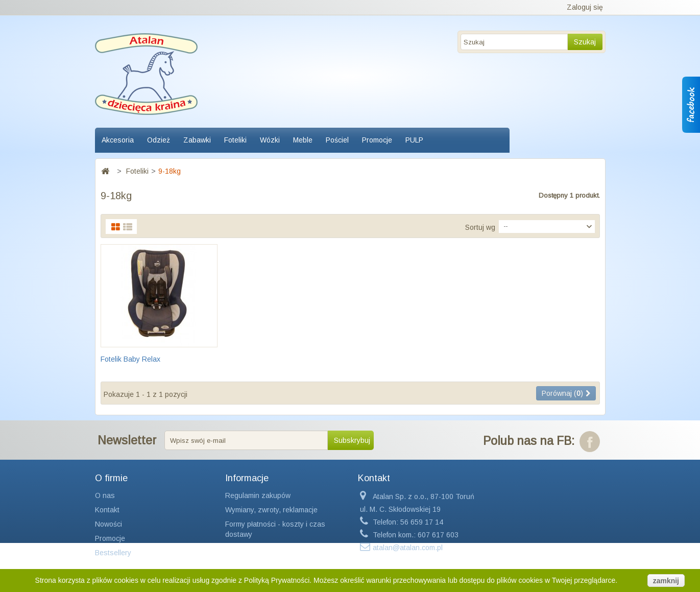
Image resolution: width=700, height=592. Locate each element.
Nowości (108, 524)
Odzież (159, 140)
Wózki (270, 140)
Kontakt (107, 510)
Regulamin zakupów (258, 495)
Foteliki (235, 140)
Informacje (247, 478)
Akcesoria (118, 140)
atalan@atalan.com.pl (408, 548)
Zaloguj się (585, 7)
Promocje (377, 140)
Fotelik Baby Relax (130, 359)
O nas (105, 495)
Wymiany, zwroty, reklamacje (271, 510)
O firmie (111, 478)
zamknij (666, 581)
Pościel (337, 140)
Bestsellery (113, 553)
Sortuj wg (480, 227)
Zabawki (197, 140)
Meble (303, 140)
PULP (414, 140)
